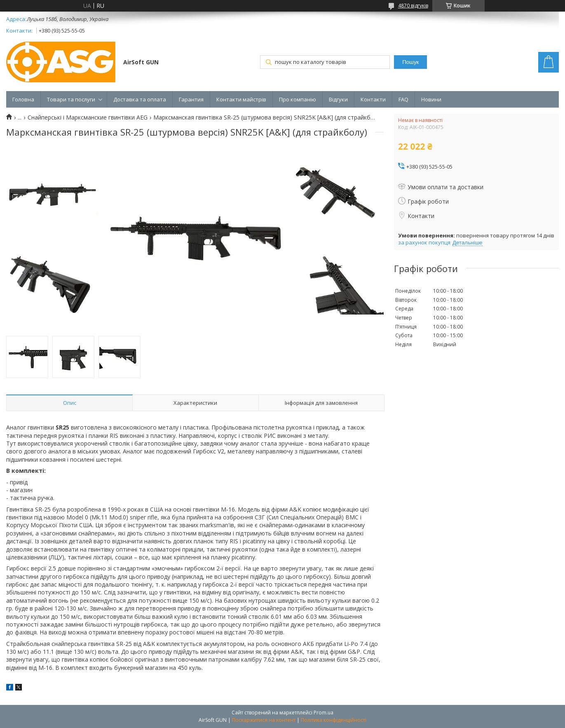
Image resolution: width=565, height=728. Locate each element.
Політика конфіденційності (334, 720)
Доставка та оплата (140, 99)
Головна (23, 99)
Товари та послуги (71, 99)
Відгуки (338, 99)
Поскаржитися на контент (264, 720)
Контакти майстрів (241, 99)
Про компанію (298, 99)
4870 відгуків (413, 6)
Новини (431, 99)
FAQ (403, 99)
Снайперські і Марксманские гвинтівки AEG (88, 117)
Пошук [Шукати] (410, 62)
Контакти (373, 99)
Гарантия (191, 99)
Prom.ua (324, 713)
